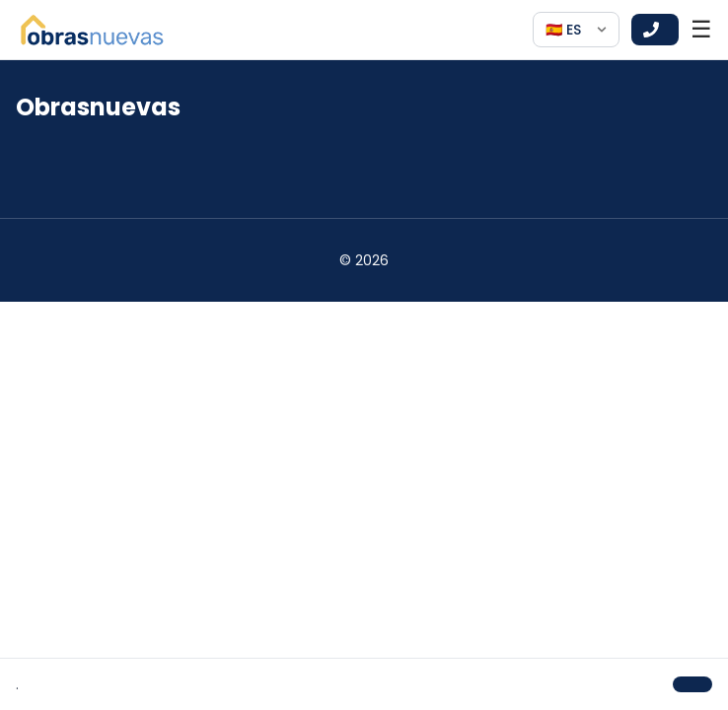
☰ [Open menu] (701, 30)
